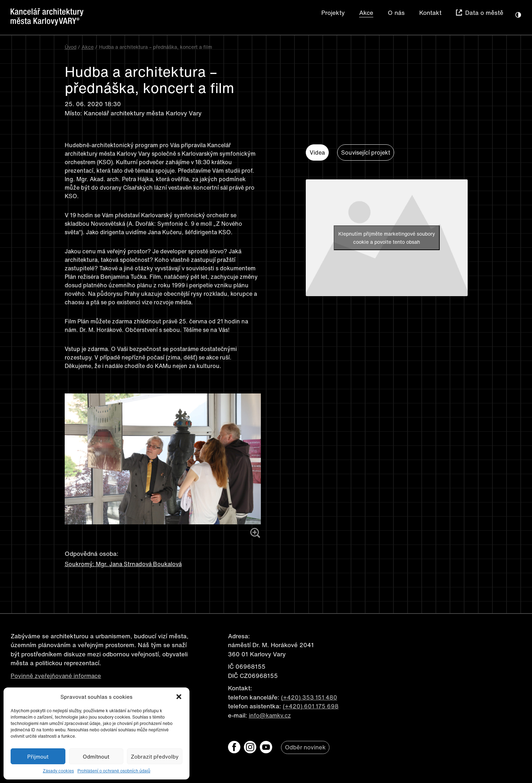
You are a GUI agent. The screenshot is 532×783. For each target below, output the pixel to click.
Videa (317, 152)
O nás (396, 13)
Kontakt (430, 13)
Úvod (71, 47)
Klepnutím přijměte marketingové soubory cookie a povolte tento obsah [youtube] (387, 238)
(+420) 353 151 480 (310, 697)
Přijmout (38, 756)
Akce (366, 13)
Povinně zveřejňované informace (57, 675)
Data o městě (484, 13)
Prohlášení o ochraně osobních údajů (114, 771)
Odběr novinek (306, 747)
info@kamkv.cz (271, 715)
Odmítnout (96, 756)
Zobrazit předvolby (155, 756)
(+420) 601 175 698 (312, 706)
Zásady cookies (58, 771)
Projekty (333, 13)
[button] (179, 697)
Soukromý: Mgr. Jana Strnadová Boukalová (123, 564)
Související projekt (366, 152)
